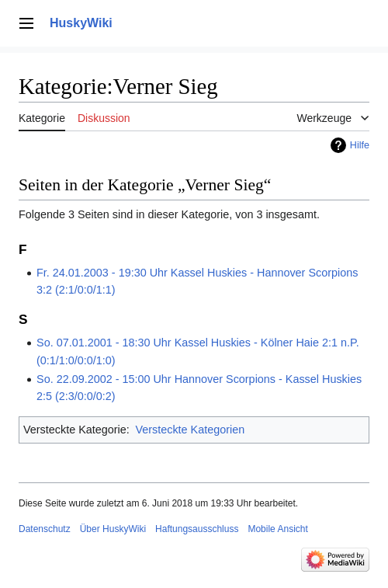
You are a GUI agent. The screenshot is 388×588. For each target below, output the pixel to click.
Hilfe (360, 145)
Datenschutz (45, 529)
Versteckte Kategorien (190, 430)
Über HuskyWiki (113, 529)
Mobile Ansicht (277, 529)
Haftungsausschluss (197, 529)
